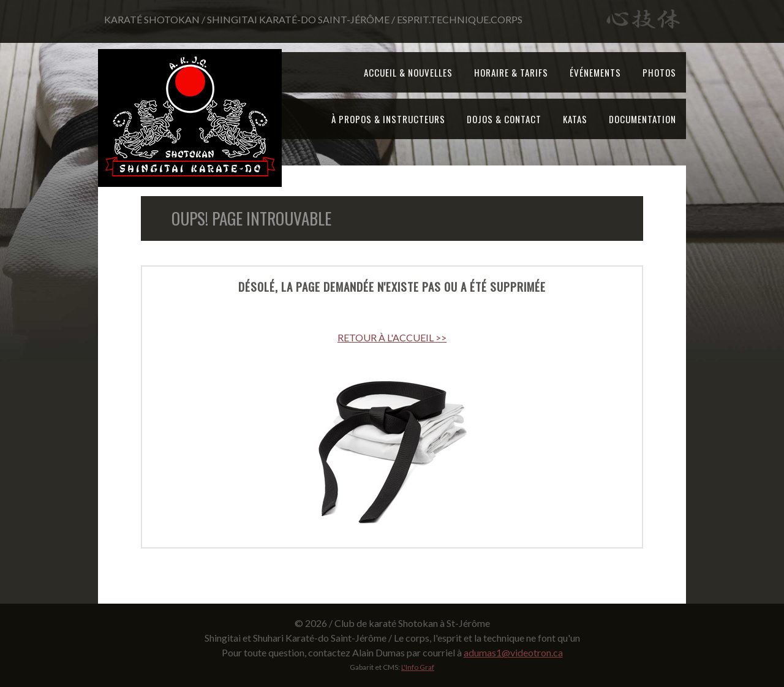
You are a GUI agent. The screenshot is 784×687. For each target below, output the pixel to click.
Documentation (643, 119)
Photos (659, 72)
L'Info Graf (418, 667)
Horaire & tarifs (511, 72)
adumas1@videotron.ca (513, 652)
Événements (595, 72)
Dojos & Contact (504, 119)
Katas (575, 119)
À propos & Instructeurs (388, 119)
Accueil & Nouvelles (408, 72)
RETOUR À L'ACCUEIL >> (392, 337)
